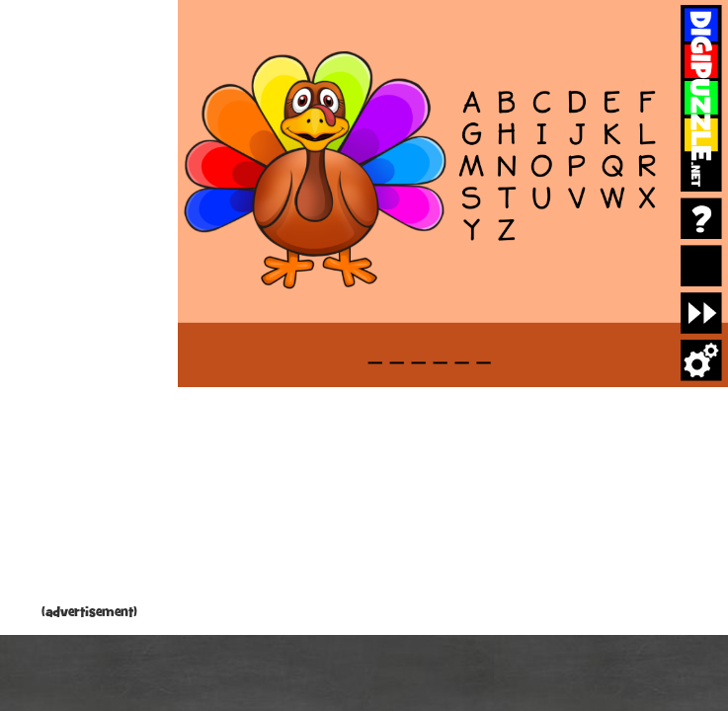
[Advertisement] (89, 306)
